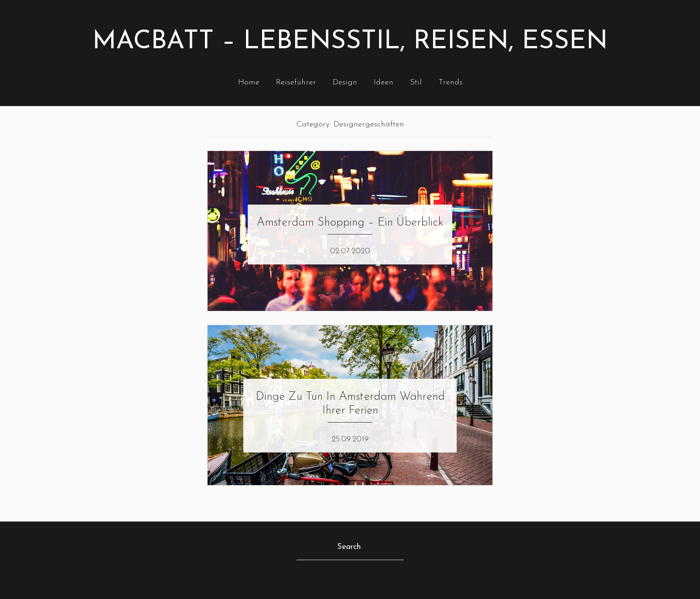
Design (345, 82)
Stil (416, 82)
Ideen (383, 82)
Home (249, 82)
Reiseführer (296, 82)
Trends (450, 82)
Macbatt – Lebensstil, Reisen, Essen (350, 42)
